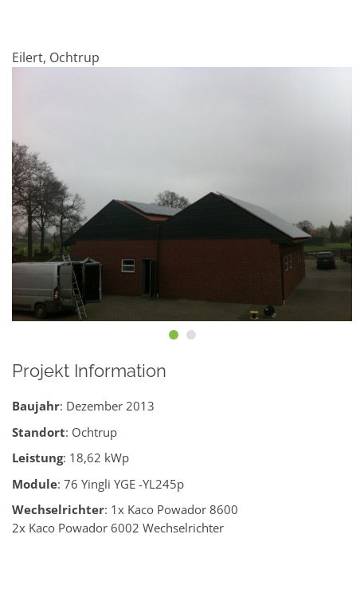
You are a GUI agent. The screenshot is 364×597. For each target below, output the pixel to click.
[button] (174, 335)
